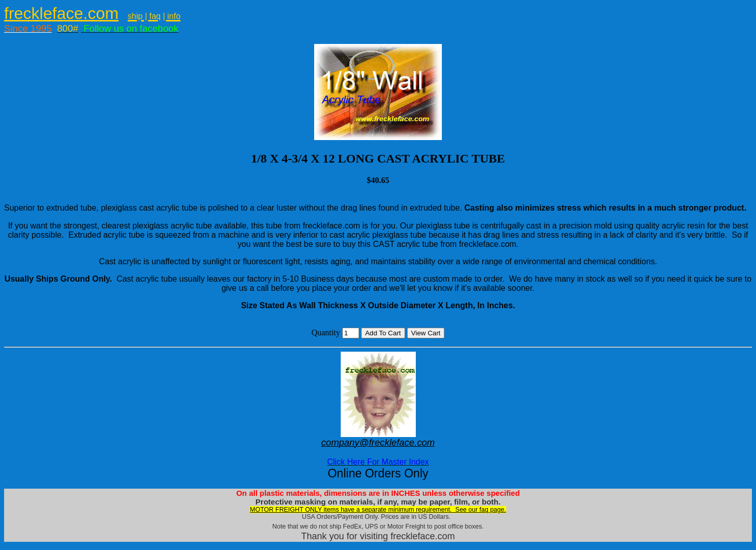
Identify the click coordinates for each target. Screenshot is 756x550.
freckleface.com (61, 13)
